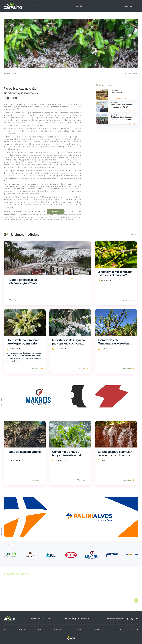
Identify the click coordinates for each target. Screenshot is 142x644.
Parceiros (77, 630)
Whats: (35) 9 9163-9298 (41, 619)
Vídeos (55, 211)
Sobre (6, 630)
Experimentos (97, 630)
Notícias (23, 630)
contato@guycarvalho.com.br (79, 619)
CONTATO (129, 6)
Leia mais (121, 99)
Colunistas (58, 630)
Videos (40, 630)
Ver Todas (135, 235)
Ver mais (15, 300)
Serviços (117, 630)
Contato (135, 630)
